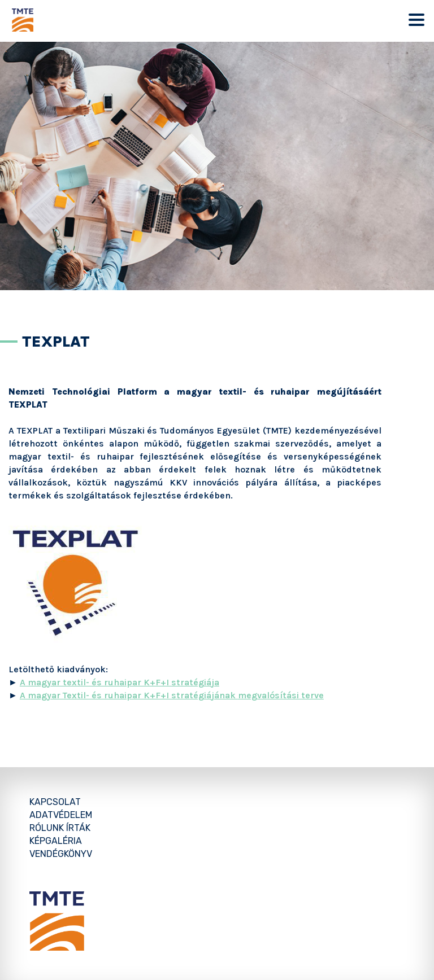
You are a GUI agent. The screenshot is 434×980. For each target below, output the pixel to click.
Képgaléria (56, 841)
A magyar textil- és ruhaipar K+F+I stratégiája (120, 682)
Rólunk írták (60, 828)
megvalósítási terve (281, 695)
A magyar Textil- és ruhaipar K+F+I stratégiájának (129, 695)
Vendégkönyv (61, 854)
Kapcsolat (55, 802)
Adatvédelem (61, 815)
